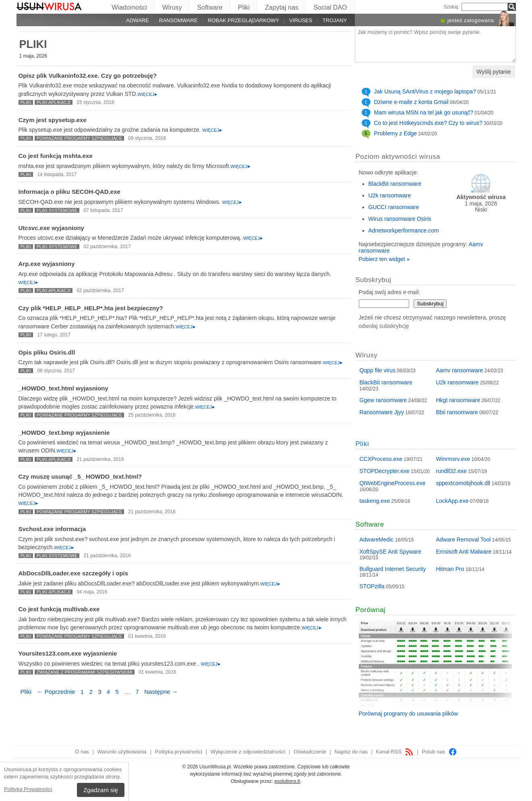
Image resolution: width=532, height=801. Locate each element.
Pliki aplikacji (54, 102)
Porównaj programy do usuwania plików (409, 714)
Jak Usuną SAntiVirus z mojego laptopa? (425, 91)
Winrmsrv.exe (453, 459)
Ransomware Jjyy (382, 412)
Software (210, 7)
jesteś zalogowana (471, 20)
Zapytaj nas (282, 7)
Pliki (244, 7)
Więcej (146, 94)
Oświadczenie (310, 752)
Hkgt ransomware (458, 400)
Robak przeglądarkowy (243, 20)
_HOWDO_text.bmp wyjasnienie (64, 433)
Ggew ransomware (383, 400)
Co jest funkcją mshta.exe (56, 156)
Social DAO (330, 7)
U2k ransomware (390, 195)
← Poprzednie (56, 692)
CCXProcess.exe (381, 459)
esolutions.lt (287, 781)
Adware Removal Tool (464, 540)
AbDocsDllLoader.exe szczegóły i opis (73, 573)
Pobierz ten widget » (384, 259)
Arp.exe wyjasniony (47, 264)
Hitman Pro (450, 569)
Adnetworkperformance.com (404, 230)
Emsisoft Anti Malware (464, 552)
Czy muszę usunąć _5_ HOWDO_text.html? (80, 476)
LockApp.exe (452, 501)
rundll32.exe (451, 471)
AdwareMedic (377, 540)
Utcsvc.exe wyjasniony (51, 228)
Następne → (161, 692)
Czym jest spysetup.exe (53, 120)
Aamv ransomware (460, 370)
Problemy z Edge (396, 133)
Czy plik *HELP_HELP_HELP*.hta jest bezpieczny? (91, 308)
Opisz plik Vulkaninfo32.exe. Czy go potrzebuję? (88, 76)
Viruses (301, 20)
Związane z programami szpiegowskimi (85, 672)
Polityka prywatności (178, 752)
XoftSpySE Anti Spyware (390, 552)
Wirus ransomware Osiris (400, 219)
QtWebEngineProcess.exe (393, 483)
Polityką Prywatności (28, 789)
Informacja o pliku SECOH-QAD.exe (69, 192)
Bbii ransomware (457, 412)
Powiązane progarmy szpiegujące (80, 138)
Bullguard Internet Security (393, 569)
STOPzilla (372, 586)
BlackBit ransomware (395, 184)
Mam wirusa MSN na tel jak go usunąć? (424, 112)
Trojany (335, 20)
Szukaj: (451, 7)
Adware (138, 20)
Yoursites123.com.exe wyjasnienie (68, 653)
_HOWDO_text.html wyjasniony (63, 388)
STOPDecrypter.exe (385, 471)
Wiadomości (129, 7)
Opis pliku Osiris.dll (47, 352)
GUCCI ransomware (394, 207)
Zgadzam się (101, 790)
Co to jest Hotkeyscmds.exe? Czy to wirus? (428, 123)
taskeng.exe (375, 501)
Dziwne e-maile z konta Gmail (411, 102)
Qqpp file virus (378, 370)
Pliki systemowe (57, 210)
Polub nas (439, 752)
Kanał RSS (395, 752)
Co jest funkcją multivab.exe (59, 609)
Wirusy (172, 7)
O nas (82, 752)
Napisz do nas (351, 752)
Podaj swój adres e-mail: (390, 292)
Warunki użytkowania (122, 752)
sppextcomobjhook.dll (463, 483)
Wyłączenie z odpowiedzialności (248, 752)
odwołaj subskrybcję (384, 326)
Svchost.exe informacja (52, 529)
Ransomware (178, 20)
